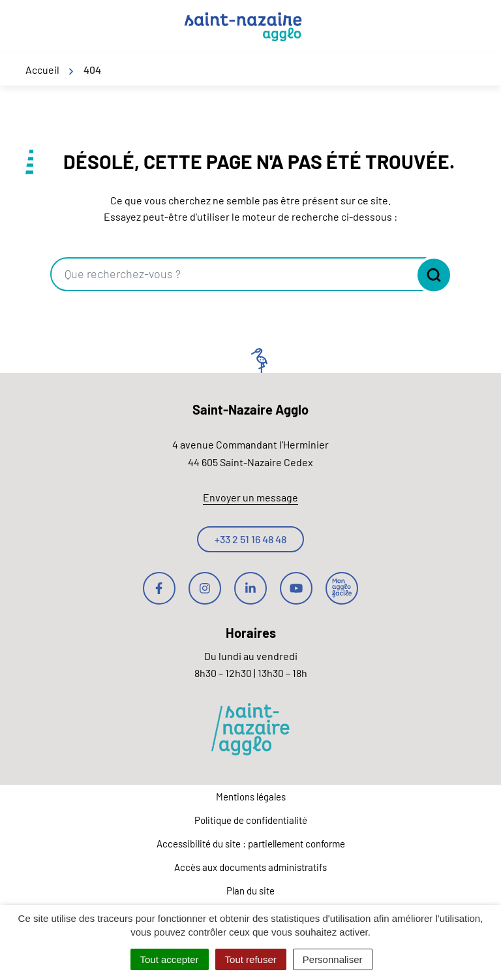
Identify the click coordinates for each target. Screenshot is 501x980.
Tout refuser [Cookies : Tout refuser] (251, 959)
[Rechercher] (431, 275)
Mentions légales (251, 797)
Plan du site (250, 891)
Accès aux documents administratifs (250, 867)
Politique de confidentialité (251, 820)
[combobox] (232, 274)
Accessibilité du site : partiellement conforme (251, 844)
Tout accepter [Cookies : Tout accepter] (170, 959)
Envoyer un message (250, 497)
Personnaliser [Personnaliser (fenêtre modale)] (333, 959)
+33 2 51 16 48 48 (250, 539)
